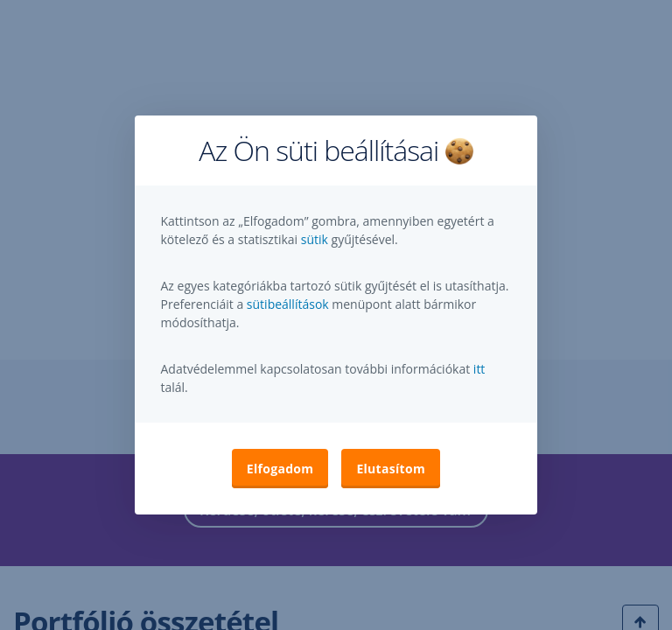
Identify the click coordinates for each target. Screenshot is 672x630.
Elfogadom (280, 469)
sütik (316, 239)
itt (479, 369)
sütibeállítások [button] (288, 304)
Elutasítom (391, 469)
